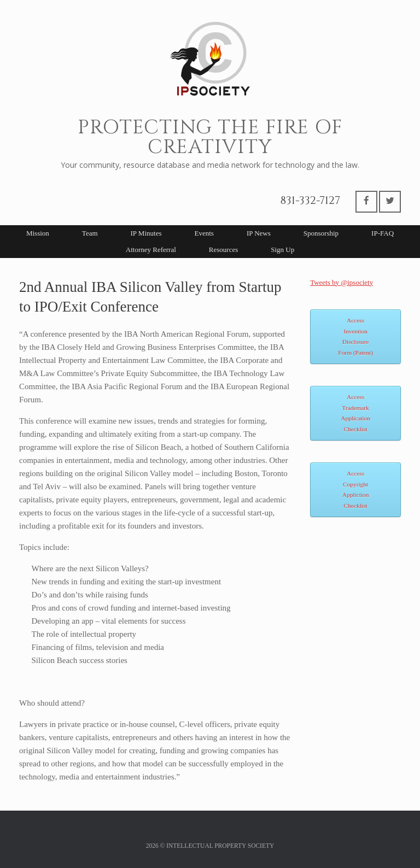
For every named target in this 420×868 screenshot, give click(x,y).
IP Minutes (146, 233)
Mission (38, 233)
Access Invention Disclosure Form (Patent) (355, 336)
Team (90, 233)
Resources (223, 250)
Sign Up (282, 250)
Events (204, 233)
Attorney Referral (151, 250)
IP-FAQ (383, 233)
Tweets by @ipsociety (342, 282)
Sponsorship (321, 233)
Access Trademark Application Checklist (355, 413)
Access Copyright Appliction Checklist (356, 489)
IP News (259, 233)
